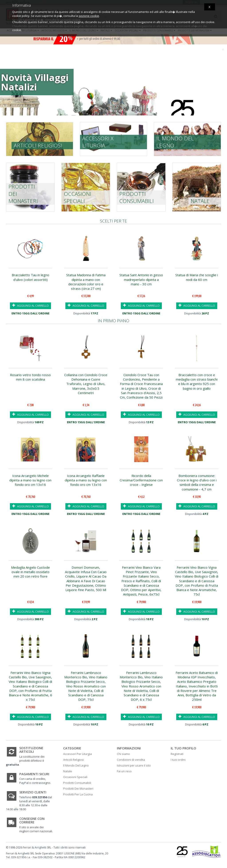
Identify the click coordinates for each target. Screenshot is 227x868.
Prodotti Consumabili (77, 783)
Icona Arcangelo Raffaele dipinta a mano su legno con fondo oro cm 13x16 (86, 480)
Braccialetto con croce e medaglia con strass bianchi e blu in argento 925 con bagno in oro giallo (197, 382)
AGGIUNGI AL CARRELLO (30, 305)
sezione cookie (89, 16)
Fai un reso (124, 771)
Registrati (177, 754)
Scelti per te (113, 221)
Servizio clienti (33, 792)
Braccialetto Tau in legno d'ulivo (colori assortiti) (30, 277)
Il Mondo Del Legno (76, 765)
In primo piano (113, 321)
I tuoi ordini (178, 760)
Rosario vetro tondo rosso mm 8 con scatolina (30, 377)
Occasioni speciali (77, 197)
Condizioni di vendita (131, 760)
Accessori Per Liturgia (77, 754)
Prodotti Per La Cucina (78, 794)
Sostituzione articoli (31, 750)
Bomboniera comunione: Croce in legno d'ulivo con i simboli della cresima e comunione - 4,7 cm (197, 482)
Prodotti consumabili (136, 197)
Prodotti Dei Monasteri (78, 789)
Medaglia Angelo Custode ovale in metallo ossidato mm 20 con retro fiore (30, 572)
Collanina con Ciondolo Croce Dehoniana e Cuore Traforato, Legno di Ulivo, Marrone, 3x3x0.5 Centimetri (86, 384)
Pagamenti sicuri (34, 774)
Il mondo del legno (175, 142)
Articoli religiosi (38, 145)
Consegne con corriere (32, 820)
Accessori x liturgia (98, 142)
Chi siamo (123, 754)
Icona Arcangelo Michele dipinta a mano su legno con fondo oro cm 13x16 (30, 480)
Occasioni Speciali (75, 777)
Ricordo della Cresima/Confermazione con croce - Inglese (141, 480)
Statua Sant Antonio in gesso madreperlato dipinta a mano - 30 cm (141, 279)
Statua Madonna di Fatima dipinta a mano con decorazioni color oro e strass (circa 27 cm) (86, 282)
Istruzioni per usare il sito (134, 765)
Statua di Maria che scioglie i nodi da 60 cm (197, 277)
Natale (200, 201)
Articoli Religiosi (73, 760)
